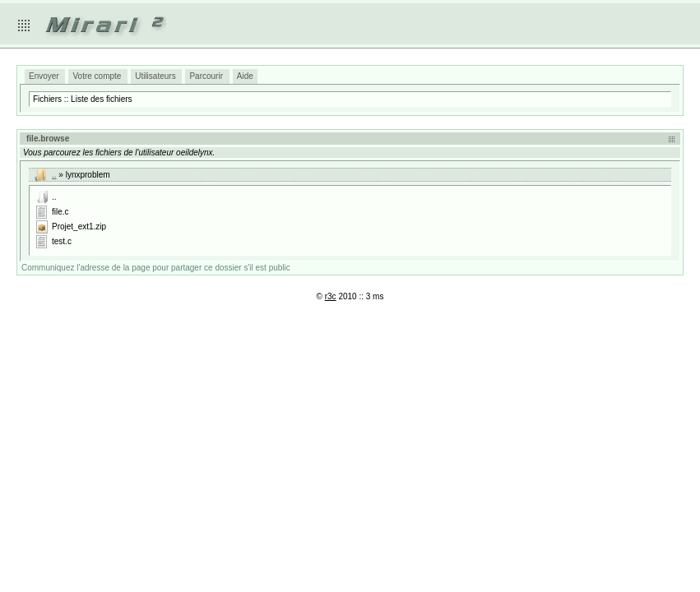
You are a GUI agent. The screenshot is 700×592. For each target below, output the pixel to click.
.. (54, 175)
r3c (331, 296)
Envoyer (44, 76)
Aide (245, 76)
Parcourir (206, 76)
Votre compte (97, 76)
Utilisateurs (155, 76)
